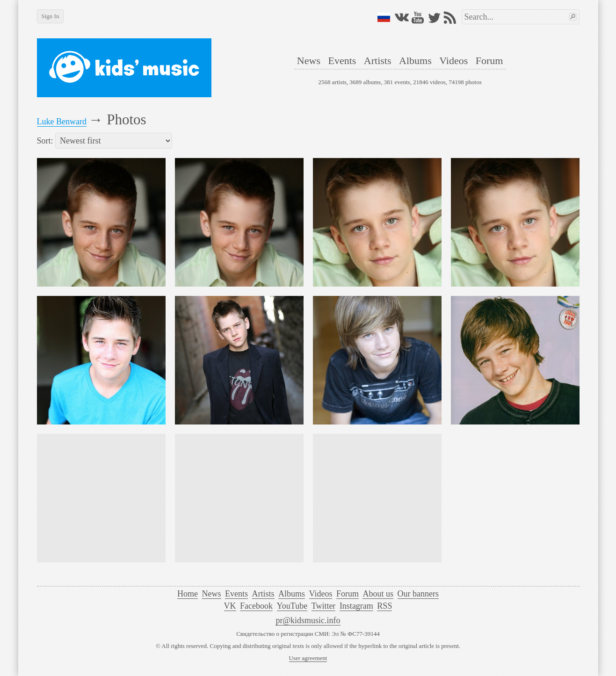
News (309, 61)
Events (342, 61)
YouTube (292, 606)
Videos (453, 61)
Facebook (256, 606)
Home (188, 594)
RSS (384, 606)
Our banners (418, 594)
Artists (378, 61)
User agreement (308, 658)
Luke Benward (62, 122)
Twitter (324, 606)
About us (378, 594)
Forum (489, 61)
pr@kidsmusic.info (308, 620)
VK (230, 606)
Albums (415, 61)
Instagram (356, 606)
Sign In (51, 16)
